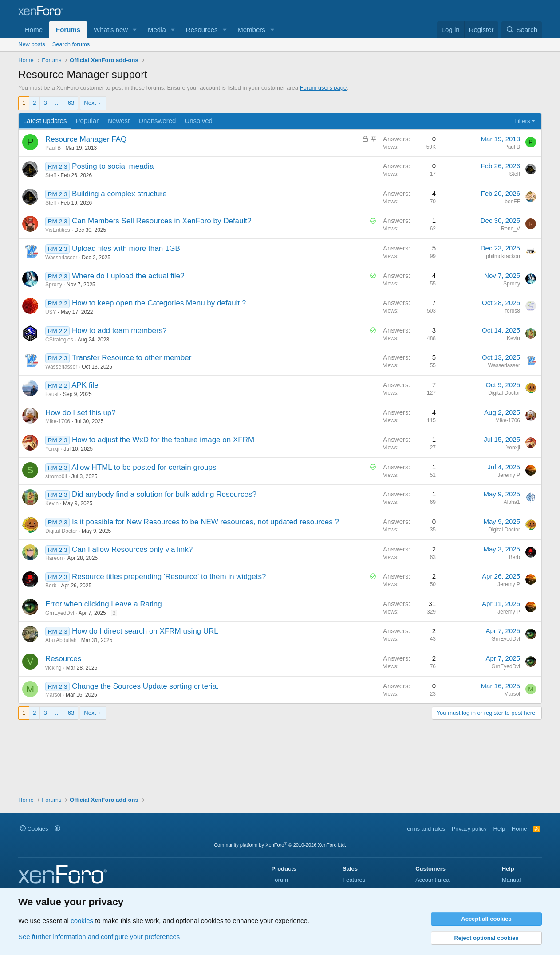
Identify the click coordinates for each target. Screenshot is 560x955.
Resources (202, 30)
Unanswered (157, 121)
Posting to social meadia (113, 166)
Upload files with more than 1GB (126, 248)
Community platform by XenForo (280, 845)
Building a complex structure (119, 194)
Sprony (54, 285)
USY (51, 312)
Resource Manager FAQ (86, 139)
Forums (68, 30)
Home (34, 30)
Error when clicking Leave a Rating (104, 604)
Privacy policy (469, 829)
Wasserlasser (61, 258)
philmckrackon (503, 256)
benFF (512, 202)
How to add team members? (119, 331)
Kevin (513, 338)
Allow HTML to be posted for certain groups (144, 467)
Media (157, 30)
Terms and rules (425, 829)
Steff (51, 175)
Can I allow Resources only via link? (132, 549)
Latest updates (45, 121)
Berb (515, 557)
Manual (511, 880)
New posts (32, 44)
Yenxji (52, 449)
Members (251, 30)
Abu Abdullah (61, 640)
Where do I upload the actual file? (128, 276)
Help (499, 829)
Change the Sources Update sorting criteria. (145, 686)
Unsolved (199, 121)
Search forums (71, 44)
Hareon (54, 558)
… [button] (57, 103)
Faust (52, 394)
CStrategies (59, 340)
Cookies (34, 829)
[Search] (522, 30)
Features (354, 880)
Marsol (53, 695)
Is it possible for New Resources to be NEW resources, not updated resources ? (205, 522)
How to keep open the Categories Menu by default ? (159, 303)
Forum (280, 880)
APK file (85, 385)
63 (71, 103)
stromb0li (56, 476)
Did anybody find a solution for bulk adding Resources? (164, 494)
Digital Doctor (504, 393)
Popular (87, 121)
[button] (135, 30)
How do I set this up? (81, 413)
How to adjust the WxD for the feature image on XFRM (163, 440)
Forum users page (323, 88)
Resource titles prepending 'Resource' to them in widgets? (169, 577)
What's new (111, 30)
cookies (82, 921)
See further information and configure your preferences (99, 937)
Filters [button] (522, 121)
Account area (432, 880)
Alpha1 (512, 502)
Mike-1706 (58, 421)
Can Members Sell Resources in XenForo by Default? (162, 221)
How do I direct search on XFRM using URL (145, 631)
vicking (53, 668)
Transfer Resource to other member (132, 358)
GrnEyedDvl (60, 613)
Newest (118, 121)
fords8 (513, 311)
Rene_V (511, 229)
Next (90, 103)
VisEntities (58, 230)
